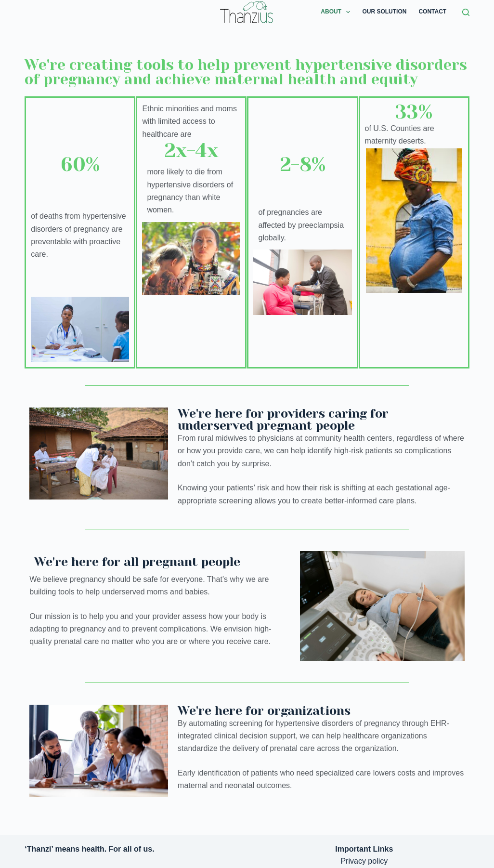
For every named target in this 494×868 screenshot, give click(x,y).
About (337, 12)
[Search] (466, 12)
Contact (432, 12)
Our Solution (384, 12)
